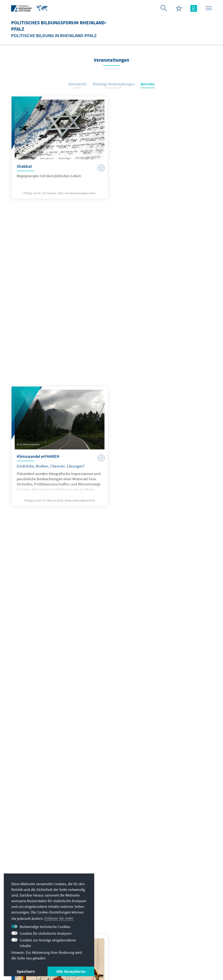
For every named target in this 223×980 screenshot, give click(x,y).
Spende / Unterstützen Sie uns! (180, 931)
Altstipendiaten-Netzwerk (176, 906)
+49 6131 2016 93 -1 (101, 892)
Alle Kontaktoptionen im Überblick (110, 901)
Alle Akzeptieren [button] (71, 971)
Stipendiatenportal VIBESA (177, 898)
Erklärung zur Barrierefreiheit (162, 947)
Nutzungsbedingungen (114, 947)
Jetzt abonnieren (111, 848)
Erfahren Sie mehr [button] (59, 918)
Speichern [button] (26, 971)
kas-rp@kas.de (97, 884)
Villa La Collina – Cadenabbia (178, 923)
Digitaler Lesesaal (169, 915)
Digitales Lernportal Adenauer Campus (176, 887)
